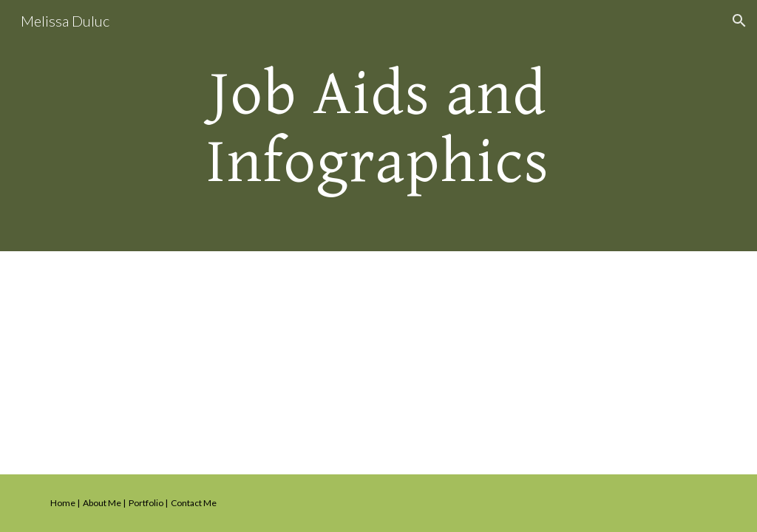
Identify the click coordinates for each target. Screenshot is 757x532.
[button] (739, 21)
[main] (378, 126)
